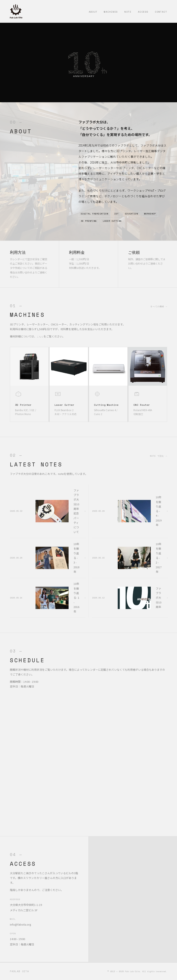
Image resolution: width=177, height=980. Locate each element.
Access (143, 12)
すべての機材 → (159, 306)
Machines (111, 12)
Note (128, 12)
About (93, 12)
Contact (161, 12)
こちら (40, 337)
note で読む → (159, 456)
